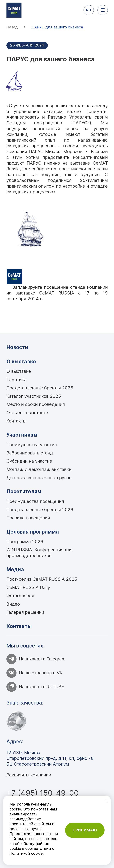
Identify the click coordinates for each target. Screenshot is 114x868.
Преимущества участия (32, 445)
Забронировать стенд (30, 453)
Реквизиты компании (29, 775)
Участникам (22, 435)
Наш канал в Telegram (36, 659)
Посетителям (24, 491)
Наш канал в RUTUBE (35, 687)
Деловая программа (33, 532)
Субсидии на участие (29, 461)
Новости (17, 347)
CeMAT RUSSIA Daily (28, 587)
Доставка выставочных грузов (39, 478)
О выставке (21, 362)
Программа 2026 (25, 542)
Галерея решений (25, 612)
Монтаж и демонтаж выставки (39, 469)
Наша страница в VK (35, 673)
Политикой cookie (26, 853)
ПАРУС (80, 123)
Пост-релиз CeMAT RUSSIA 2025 (42, 579)
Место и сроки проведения (36, 404)
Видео (13, 604)
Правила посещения (28, 518)
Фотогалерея (20, 596)
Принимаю (85, 830)
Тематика (16, 380)
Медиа (15, 569)
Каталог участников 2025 (34, 396)
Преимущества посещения (35, 501)
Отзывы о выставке (27, 413)
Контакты (16, 421)
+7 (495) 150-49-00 (43, 793)
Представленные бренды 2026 (40, 388)
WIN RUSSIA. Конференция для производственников (39, 553)
